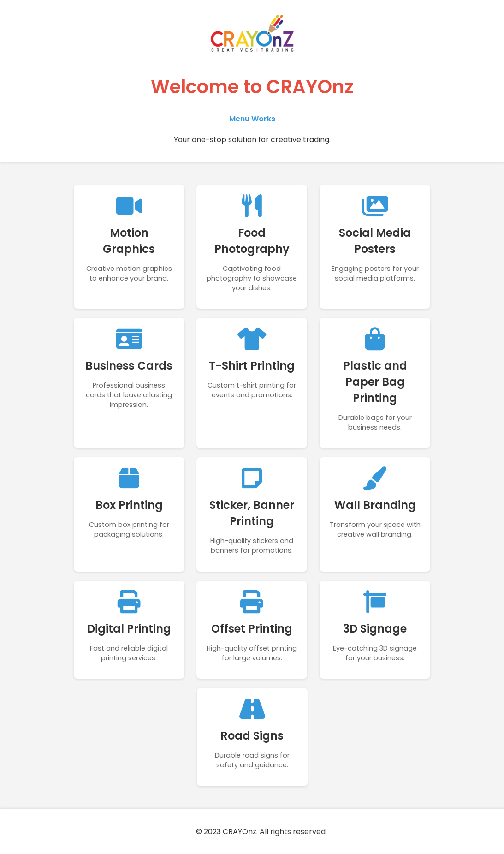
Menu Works (252, 119)
